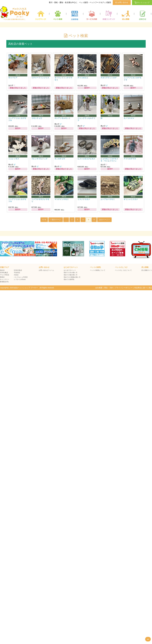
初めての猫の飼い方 (71, 275)
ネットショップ (142, 3)
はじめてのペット (70, 270)
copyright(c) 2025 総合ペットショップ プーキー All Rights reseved (27, 288)
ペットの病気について (98, 270)
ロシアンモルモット (62, 118)
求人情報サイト (147, 270)
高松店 (2, 270)
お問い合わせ (122, 2)
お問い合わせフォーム (46, 270)
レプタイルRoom (20, 279)
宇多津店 (17, 273)
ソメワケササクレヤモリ (40, 200)
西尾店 (2, 277)
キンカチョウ (60, 159)
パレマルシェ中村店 (21, 277)
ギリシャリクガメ (131, 199)
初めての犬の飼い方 (71, 273)
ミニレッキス (14, 159)
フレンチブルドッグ (39, 159)
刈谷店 (16, 275)
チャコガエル (83, 78)
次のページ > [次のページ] (104, 220)
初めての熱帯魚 (69, 279)
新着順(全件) (4, 282)
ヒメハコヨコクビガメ (86, 159)
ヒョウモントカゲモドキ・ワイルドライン (109, 160)
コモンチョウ (37, 118)
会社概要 (99, 288)
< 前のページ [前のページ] (56, 220)
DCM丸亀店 (4, 273)
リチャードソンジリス (40, 78)
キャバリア (13, 78)
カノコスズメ (129, 118)
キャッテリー (5, 279)
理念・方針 (109, 288)
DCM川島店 (18, 270)
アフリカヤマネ (130, 159)
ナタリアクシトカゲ (109, 78)
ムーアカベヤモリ (108, 199)
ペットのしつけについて (123, 270)
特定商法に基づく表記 (143, 288)
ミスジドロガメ (84, 199)
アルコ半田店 (5, 275)
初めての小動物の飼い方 (72, 277)
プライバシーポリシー (124, 288)
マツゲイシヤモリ (62, 199)
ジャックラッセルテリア (86, 119)
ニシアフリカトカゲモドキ (132, 79)
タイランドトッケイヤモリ (63, 79)
